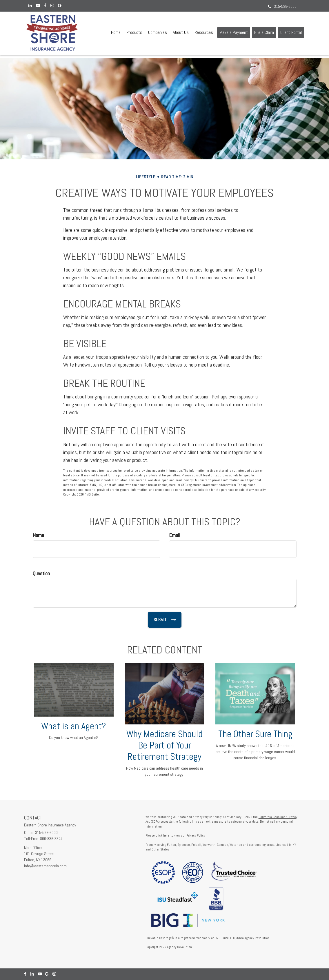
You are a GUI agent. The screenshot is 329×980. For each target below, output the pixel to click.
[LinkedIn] (30, 6)
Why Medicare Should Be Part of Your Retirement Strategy (164, 745)
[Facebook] (45, 6)
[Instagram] (52, 6)
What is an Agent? (74, 726)
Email (175, 535)
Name (38, 535)
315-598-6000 (282, 6)
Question (41, 573)
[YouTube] (38, 6)
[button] (134, 32)
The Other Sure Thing (255, 734)
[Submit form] (164, 620)
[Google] (60, 6)
